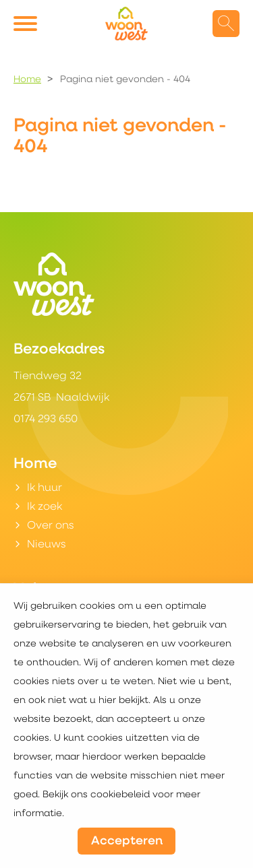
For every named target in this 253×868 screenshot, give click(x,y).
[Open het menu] (27, 24)
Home (27, 80)
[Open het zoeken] (226, 24)
